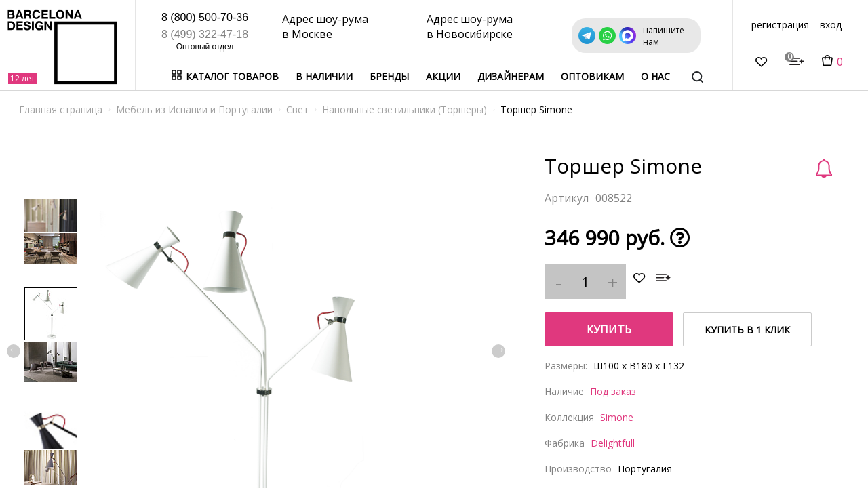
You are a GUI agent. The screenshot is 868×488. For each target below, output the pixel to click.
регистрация (780, 25)
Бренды (389, 76)
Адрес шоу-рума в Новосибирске (470, 26)
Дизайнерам (511, 76)
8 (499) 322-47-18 (205, 34)
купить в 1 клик (747, 330)
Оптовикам (592, 76)
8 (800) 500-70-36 (205, 17)
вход (831, 25)
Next (498, 351)
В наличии (324, 76)
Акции (443, 76)
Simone (617, 417)
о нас (655, 76)
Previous (14, 351)
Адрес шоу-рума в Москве (325, 26)
